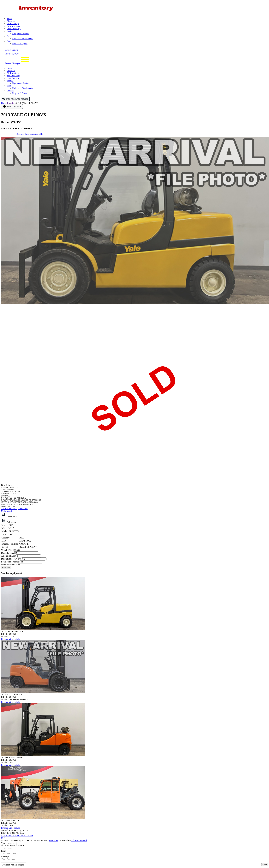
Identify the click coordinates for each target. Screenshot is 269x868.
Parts (9, 36)
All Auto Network (79, 840)
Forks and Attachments (23, 39)
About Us (11, 21)
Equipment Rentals (21, 34)
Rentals (10, 31)
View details (14, 639)
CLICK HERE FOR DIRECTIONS (17, 835)
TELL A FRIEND (9, 509)
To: (24, 845)
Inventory (11, 103)
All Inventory (13, 24)
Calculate (6, 568)
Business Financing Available (30, 134)
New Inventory (13, 26)
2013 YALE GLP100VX (27, 103)
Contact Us (23, 509)
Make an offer (7, 511)
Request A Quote (20, 44)
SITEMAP (53, 840)
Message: (5, 856)
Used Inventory (14, 29)
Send (265, 866)
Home (9, 18)
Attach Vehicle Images (13, 866)
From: (4, 851)
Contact (10, 41)
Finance (5, 639)
